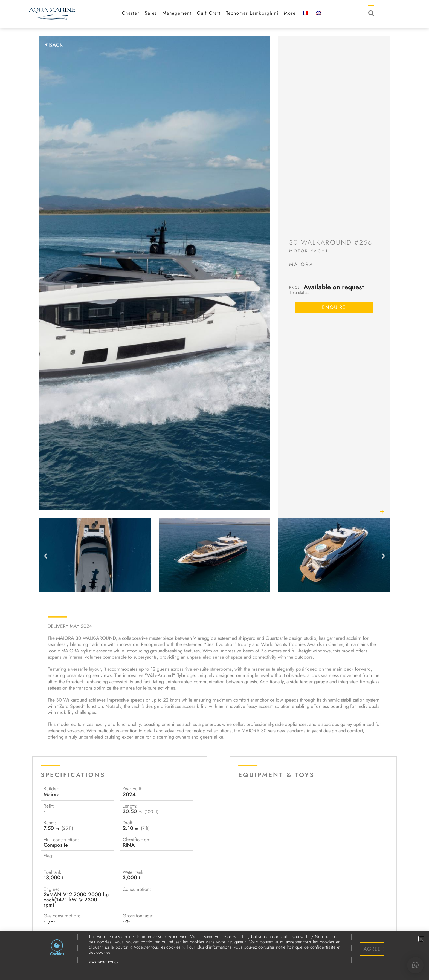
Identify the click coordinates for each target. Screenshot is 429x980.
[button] (415, 965)
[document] (215, 490)
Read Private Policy (103, 962)
